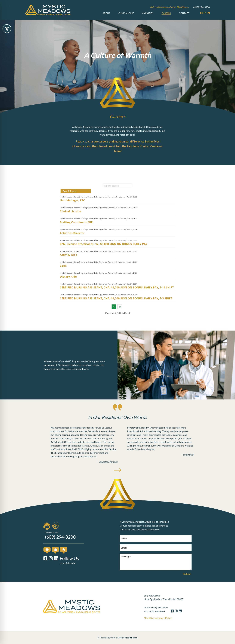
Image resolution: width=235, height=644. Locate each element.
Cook (63, 273)
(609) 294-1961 (164, 611)
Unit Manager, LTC (72, 207)
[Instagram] (205, 13)
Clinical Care (126, 13)
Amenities (148, 13)
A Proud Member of (169, 7)
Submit (187, 581)
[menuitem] (106, 13)
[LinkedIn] (209, 13)
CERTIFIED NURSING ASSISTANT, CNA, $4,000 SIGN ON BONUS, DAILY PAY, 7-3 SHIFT (116, 305)
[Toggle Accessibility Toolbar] (7, 29)
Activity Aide (68, 262)
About (106, 13)
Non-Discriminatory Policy (165, 618)
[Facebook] (201, 13)
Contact (184, 13)
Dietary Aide (68, 283)
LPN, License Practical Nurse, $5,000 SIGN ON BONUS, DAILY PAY (104, 251)
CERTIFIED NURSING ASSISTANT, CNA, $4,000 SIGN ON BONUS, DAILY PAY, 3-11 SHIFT (117, 294)
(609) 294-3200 (202, 7)
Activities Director (72, 240)
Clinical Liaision (70, 218)
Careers (166, 13)
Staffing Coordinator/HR (76, 229)
